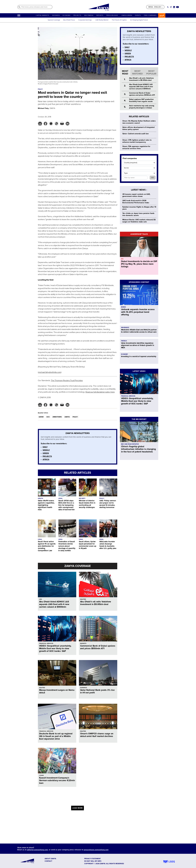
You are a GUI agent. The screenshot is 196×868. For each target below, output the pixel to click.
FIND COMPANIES (150, 15)
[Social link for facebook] (171, 7)
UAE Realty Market (102, 20)
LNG (40, 599)
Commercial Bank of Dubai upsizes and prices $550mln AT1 (98, 647)
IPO (122, 259)
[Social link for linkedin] (174, 7)
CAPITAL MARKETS (42, 15)
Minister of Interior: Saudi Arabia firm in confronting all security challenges (87, 504)
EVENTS (138, 15)
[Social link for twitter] (168, 7)
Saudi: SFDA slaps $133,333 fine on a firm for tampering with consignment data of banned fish (66, 505)
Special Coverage (54, 20)
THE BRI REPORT (139, 419)
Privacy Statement (92, 859)
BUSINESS (56, 15)
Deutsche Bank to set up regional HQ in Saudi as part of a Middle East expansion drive (56, 736)
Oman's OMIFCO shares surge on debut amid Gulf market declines (97, 735)
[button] (40, 124)
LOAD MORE (77, 808)
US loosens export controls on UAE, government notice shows (136, 195)
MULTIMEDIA (89, 15)
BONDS (123, 307)
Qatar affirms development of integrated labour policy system (138, 128)
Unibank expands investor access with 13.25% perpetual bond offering (138, 312)
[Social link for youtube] (177, 7)
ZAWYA (67, 417)
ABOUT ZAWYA (50, 859)
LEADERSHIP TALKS (139, 234)
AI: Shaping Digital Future (139, 20)
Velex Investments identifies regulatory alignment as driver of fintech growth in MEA (138, 345)
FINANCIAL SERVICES (46, 643)
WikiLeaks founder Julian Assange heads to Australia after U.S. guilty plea (108, 545)
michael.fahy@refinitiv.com (50, 372)
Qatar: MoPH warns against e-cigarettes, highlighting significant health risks (46, 505)
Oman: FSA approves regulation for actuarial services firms (136, 147)
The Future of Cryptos (119, 20)
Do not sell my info (93, 861)
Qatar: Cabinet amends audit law (136, 134)
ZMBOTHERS (57, 417)
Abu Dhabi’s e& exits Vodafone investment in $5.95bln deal (96, 603)
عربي (162, 15)
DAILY (45, 447)
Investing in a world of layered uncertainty (139, 356)
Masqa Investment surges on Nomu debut (57, 691)
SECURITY (82, 498)
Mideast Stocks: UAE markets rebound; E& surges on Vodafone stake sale (139, 221)
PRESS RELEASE (112, 15)
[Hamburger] (19, 15)
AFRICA (46, 459)
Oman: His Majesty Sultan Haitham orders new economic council (139, 122)
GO (153, 178)
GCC (48, 417)
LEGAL (60, 498)
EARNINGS (84, 688)
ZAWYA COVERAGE (78, 566)
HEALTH (40, 498)
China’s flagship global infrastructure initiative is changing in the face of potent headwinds (138, 449)
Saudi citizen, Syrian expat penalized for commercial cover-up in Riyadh (88, 545)
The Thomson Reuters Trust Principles (67, 381)
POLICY (75, 417)
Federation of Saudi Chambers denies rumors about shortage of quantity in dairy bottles (67, 546)
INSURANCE (125, 328)
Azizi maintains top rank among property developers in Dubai (142, 107)
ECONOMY (67, 15)
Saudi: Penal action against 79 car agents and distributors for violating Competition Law (47, 546)
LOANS (41, 775)
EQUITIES (83, 599)
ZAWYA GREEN (127, 15)
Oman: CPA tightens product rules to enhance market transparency (137, 141)
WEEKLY (46, 450)
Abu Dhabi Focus (69, 20)
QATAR (41, 417)
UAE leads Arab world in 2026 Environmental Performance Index (136, 202)
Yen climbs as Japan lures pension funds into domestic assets (138, 214)
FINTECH (124, 341)
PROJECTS (77, 15)
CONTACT (48, 861)
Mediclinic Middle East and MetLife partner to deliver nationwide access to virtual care (139, 331)
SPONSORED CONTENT (139, 282)
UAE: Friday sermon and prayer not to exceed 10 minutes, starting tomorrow (108, 504)
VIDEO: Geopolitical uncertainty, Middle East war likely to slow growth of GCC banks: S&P (55, 648)
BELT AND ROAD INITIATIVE (130, 444)
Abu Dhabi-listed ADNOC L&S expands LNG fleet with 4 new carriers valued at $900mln (54, 604)
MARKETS (83, 643)
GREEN (46, 453)
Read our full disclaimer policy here (100, 392)
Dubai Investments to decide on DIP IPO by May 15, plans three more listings (139, 264)
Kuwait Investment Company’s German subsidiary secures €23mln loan (57, 780)
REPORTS (100, 15)
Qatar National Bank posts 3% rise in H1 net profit (97, 691)
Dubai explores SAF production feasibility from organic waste (141, 100)
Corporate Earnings (85, 20)
